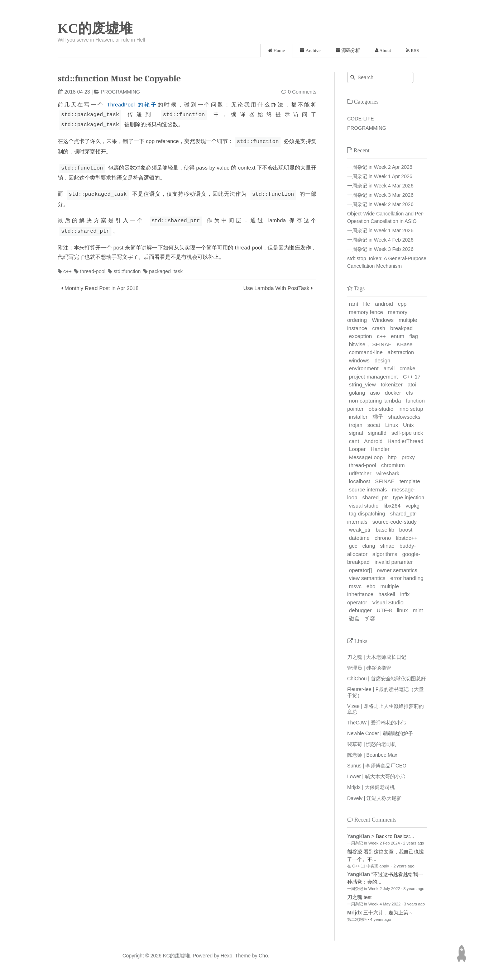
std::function (124, 269)
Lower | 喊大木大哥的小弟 (376, 776)
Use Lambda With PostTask (276, 286)
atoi (412, 384)
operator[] (360, 570)
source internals (368, 489)
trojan (356, 425)
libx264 (392, 506)
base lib (385, 530)
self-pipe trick (407, 433)
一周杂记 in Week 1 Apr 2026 (380, 176)
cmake (407, 368)
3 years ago (414, 889)
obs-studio (381, 409)
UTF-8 (384, 610)
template (410, 481)
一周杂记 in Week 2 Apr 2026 (380, 167)
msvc (355, 586)
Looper (357, 449)
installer (358, 417)
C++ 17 (412, 377)
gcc (353, 546)
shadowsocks (404, 417)
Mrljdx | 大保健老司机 (371, 787)
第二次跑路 (357, 919)
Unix (408, 425)
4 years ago (380, 919)
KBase (404, 344)
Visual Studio (388, 602)
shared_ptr (375, 497)
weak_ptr (360, 530)
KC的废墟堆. (177, 956)
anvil (389, 368)
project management (373, 377)
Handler (380, 449)
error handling (407, 578)
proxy (408, 457)
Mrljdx (354, 913)
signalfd (377, 433)
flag (413, 336)
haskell (387, 594)
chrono (383, 538)
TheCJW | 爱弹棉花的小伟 (377, 723)
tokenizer (392, 384)
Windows (383, 320)
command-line (366, 352)
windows (359, 360)
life (367, 304)
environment (364, 368)
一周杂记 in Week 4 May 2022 (374, 904)
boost (406, 530)
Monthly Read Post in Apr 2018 (102, 286)
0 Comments (302, 92)
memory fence (366, 312)
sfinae (387, 546)
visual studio (364, 506)
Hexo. (226, 956)
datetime (359, 538)
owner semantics (397, 570)
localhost (360, 481)
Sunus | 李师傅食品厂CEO (377, 766)
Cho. (263, 956)
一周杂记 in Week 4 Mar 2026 (380, 186)
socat (374, 425)
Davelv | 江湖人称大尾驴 (374, 798)
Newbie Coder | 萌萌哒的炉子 (380, 733)
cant (354, 441)
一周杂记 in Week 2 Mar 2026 (380, 204)
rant (354, 304)
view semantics (367, 578)
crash (379, 328)
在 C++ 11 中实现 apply (369, 866)
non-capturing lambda (375, 401)
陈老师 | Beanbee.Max (372, 755)
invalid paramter (394, 562)
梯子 (378, 417)
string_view (362, 384)
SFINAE (385, 481)
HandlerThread (406, 441)
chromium (393, 465)
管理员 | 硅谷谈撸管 (369, 668)
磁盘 (354, 619)
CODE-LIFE (361, 119)
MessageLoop (366, 457)
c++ (65, 269)
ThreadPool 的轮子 (132, 104)
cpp (402, 304)
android (384, 304)
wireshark (388, 473)
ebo (371, 586)
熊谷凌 (355, 852)
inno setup (411, 409)
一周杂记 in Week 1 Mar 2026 (380, 230)
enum (398, 336)
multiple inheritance (373, 590)
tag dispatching (367, 513)
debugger (360, 610)
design (382, 360)
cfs (409, 393)
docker (393, 393)
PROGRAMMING (121, 92)
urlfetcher (360, 473)
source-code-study (395, 522)
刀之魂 (355, 897)
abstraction (401, 352)
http (392, 457)
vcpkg (413, 506)
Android (373, 441)
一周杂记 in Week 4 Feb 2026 (380, 240)
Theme (242, 956)
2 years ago (413, 843)
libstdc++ (407, 538)
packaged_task (163, 269)
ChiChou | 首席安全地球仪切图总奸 (387, 679)
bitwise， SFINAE (370, 344)
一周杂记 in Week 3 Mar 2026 (380, 195)
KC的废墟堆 (95, 28)
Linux (392, 425)
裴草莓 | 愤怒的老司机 (372, 744)
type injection (409, 497)
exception (360, 336)
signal (356, 433)
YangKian (359, 836)
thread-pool (90, 269)
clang (369, 546)
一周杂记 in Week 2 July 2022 (374, 889)
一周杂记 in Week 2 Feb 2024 (373, 843)
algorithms (385, 554)
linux (402, 610)
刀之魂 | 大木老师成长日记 (377, 657)
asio (375, 393)
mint (418, 610)
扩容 (370, 619)
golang (357, 393)
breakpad (401, 328)
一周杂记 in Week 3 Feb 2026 (380, 249)
